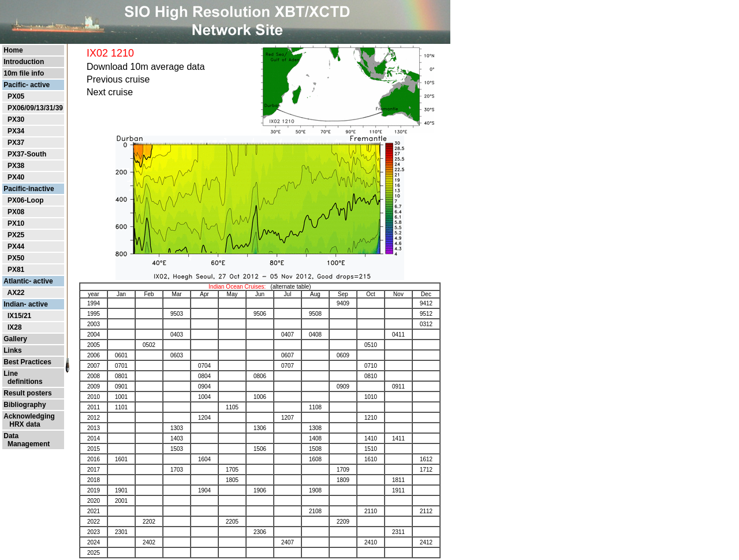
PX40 (16, 177)
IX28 (15, 327)
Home (13, 50)
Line (11, 374)
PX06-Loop (26, 200)
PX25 (16, 235)
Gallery (15, 339)
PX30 (16, 120)
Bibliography (25, 405)
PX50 (16, 258)
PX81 (16, 270)
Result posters (27, 393)
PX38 (16, 166)
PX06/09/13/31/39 (35, 108)
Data (11, 436)
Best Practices (27, 362)
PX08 (16, 212)
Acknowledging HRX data (29, 420)
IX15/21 (19, 316)
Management (27, 444)
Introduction (24, 62)
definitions (23, 382)
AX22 (16, 293)
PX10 (16, 223)
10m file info (24, 73)
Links (12, 350)
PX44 (16, 247)
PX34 (16, 131)
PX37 (16, 143)
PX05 (16, 96)
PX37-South (27, 154)
